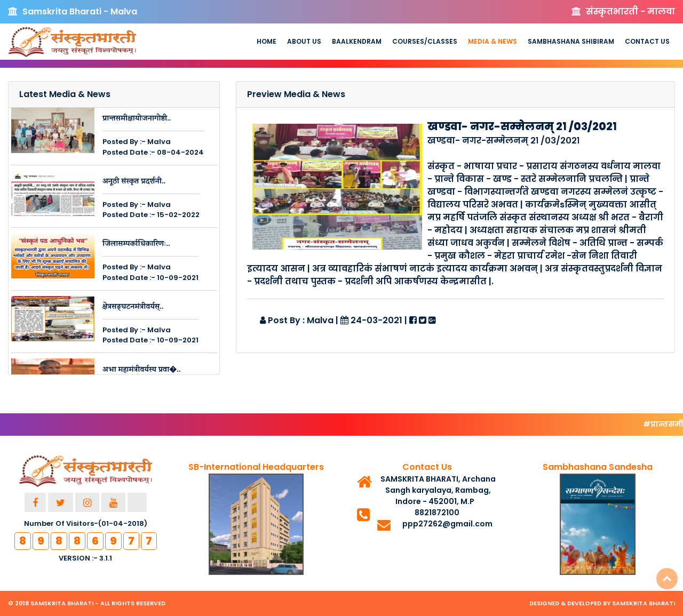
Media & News (493, 41)
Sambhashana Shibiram (571, 41)
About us (304, 41)
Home (267, 41)
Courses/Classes (425, 41)
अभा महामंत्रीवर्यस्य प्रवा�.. (142, 370)
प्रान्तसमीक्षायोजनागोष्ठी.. (137, 119)
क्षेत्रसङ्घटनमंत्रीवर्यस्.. (133, 307)
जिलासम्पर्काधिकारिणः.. (136, 245)
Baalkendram (357, 41)
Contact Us (647, 41)
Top (667, 579)
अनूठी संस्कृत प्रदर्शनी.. (134, 182)
